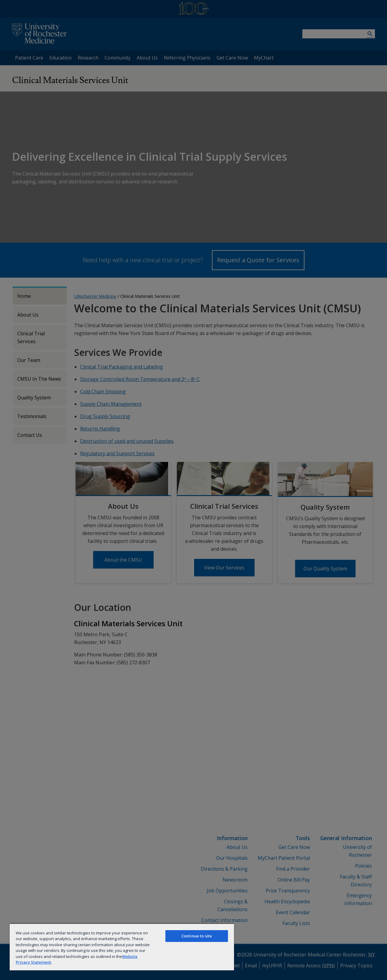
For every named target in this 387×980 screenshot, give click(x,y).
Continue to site (197, 936)
